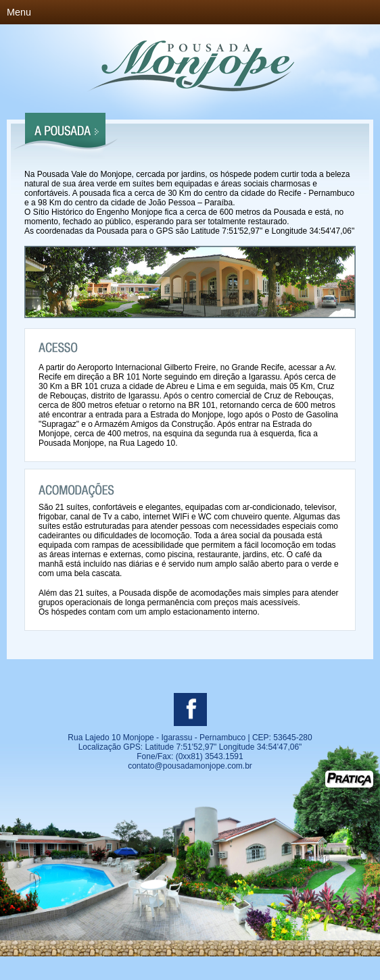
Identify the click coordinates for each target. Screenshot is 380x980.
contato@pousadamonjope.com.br (190, 766)
